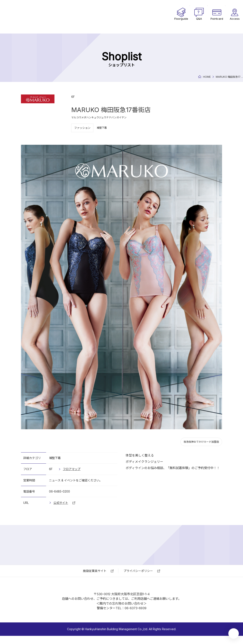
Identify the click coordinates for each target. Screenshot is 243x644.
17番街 (42, 17)
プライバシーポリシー (138, 571)
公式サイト (61, 503)
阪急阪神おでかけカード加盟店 (201, 442)
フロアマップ (72, 469)
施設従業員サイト (95, 571)
